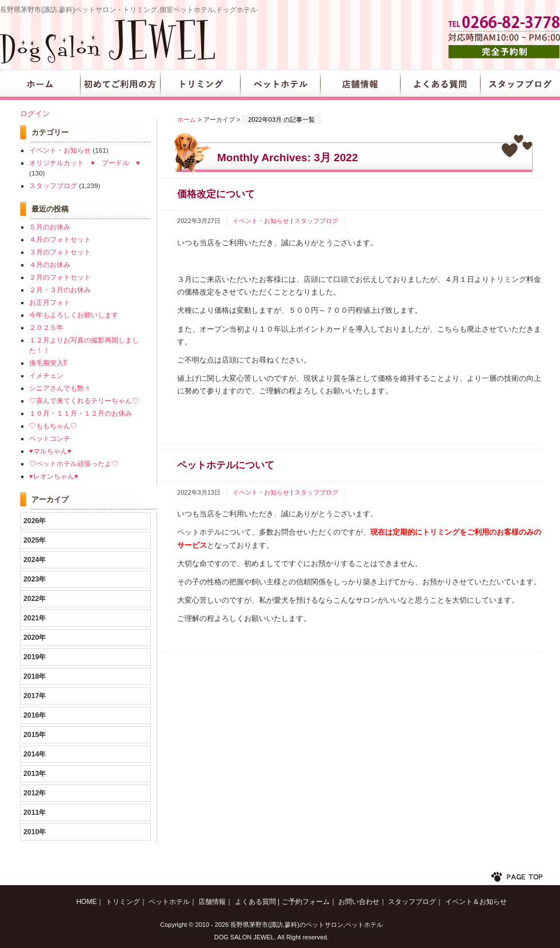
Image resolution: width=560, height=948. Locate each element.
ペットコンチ (50, 438)
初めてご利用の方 (120, 85)
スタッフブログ (520, 85)
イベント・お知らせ (261, 221)
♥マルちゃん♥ (50, 451)
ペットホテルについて (226, 465)
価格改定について (216, 194)
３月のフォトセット (60, 252)
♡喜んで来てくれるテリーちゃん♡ (84, 401)
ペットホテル (280, 85)
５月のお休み (50, 227)
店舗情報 (360, 85)
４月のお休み (50, 264)
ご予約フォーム (306, 902)
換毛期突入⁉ (48, 363)
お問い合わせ (359, 902)
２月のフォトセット (60, 277)
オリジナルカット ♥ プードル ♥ (85, 163)
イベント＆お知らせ (476, 902)
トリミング (200, 85)
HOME (40, 85)
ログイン (35, 113)
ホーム (187, 120)
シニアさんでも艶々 (60, 388)
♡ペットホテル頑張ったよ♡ (74, 463)
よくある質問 (440, 85)
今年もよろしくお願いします (74, 315)
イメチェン (46, 375)
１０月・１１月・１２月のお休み (81, 413)
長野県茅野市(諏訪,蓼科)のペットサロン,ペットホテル (306, 925)
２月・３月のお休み (60, 290)
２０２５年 (46, 327)
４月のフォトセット (60, 239)
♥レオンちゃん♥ (54, 476)
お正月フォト (50, 302)
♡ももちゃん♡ (53, 426)
